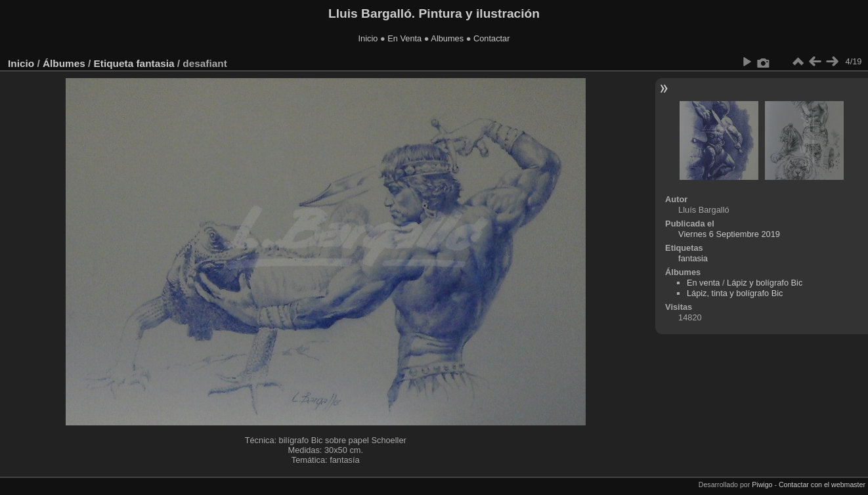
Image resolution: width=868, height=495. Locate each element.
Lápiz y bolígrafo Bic (765, 283)
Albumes (447, 38)
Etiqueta (114, 63)
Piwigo (762, 484)
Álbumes (64, 63)
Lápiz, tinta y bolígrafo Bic (735, 293)
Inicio (368, 38)
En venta (704, 283)
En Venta (404, 38)
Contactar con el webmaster (822, 484)
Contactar (491, 38)
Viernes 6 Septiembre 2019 (729, 234)
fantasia (155, 63)
